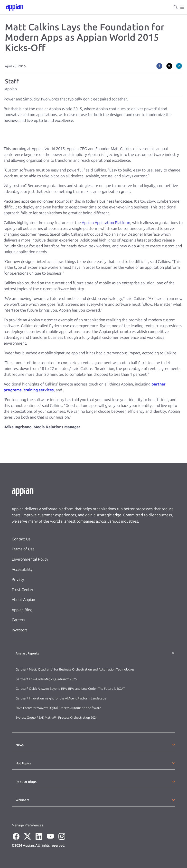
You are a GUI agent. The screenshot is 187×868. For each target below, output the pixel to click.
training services (39, 390)
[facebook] (159, 66)
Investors (20, 630)
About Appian (23, 600)
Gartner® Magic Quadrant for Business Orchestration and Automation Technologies (75, 669)
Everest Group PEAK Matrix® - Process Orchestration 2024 (56, 718)
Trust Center (23, 590)
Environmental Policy (30, 559)
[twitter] (169, 66)
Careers (18, 620)
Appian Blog (22, 610)
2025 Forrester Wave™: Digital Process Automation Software (58, 708)
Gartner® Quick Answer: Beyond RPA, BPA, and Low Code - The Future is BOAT (70, 689)
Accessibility (22, 569)
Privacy (18, 579)
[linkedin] (179, 66)
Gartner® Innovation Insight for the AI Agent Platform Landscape (61, 698)
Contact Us (21, 539)
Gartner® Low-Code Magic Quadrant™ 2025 (47, 679)
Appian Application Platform (106, 223)
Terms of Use (23, 549)
